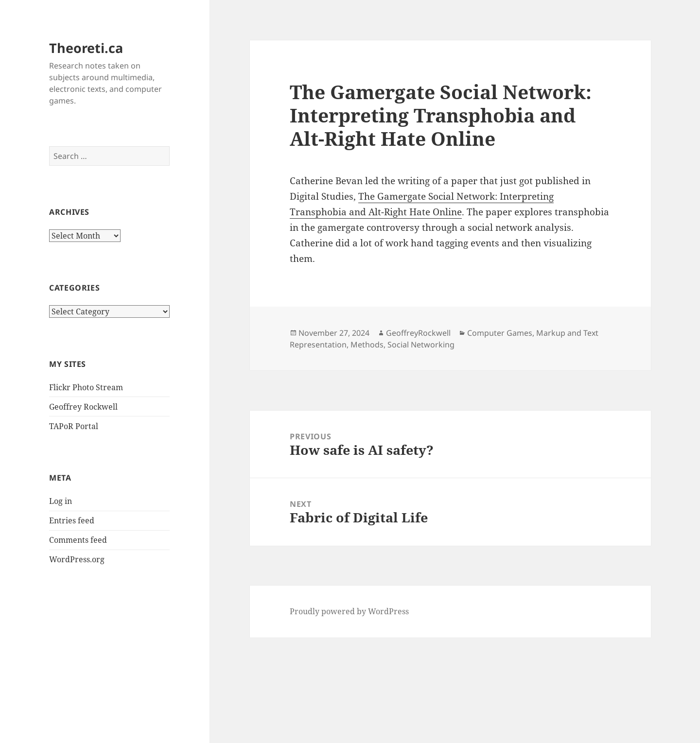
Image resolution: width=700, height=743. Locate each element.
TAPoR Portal (74, 426)
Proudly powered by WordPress (349, 611)
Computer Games (500, 333)
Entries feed (72, 520)
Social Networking (421, 345)
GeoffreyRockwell (418, 333)
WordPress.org (77, 559)
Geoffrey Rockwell (83, 407)
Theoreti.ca (86, 48)
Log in (61, 501)
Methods (367, 345)
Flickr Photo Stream (86, 387)
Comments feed (78, 540)
